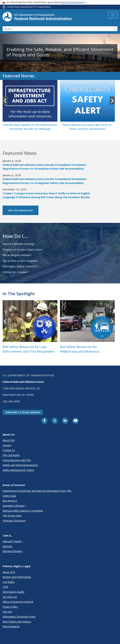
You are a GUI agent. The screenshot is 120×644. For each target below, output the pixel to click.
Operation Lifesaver (15, 506)
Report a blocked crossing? (19, 244)
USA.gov (7, 612)
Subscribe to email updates (23, 412)
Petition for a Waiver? (15, 272)
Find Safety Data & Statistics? (20, 266)
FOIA (5, 587)
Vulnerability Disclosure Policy (19, 617)
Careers (7, 445)
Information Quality (13, 592)
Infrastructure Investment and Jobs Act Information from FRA (37, 491)
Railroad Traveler (14, 541)
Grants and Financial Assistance (20, 465)
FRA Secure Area (12, 516)
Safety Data (9, 496)
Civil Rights (9, 582)
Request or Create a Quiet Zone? (22, 250)
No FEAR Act (10, 597)
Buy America (10, 501)
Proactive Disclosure (14, 521)
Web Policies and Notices (17, 622)
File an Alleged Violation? (17, 255)
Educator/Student (14, 551)
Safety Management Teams (18, 470)
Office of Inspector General (18, 602)
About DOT (9, 572)
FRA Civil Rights (11, 455)
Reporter (8, 546)
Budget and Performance (17, 577)
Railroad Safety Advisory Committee (23, 511)
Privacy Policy (10, 607)
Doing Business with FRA (17, 460)
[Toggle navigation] (113, 15)
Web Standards (11, 626)
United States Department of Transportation (29, 7)
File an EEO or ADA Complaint (20, 261)
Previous (5, 101)
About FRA (9, 440)
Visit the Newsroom (20, 210)
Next (112, 101)
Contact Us (9, 450)
